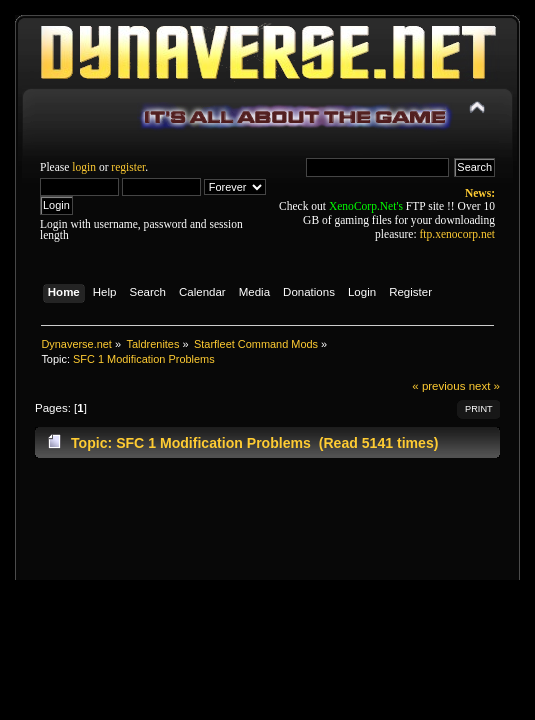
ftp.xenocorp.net (457, 234)
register (128, 167)
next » (484, 386)
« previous (438, 386)
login (84, 167)
